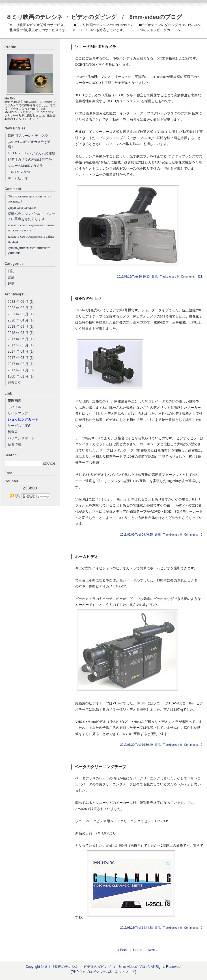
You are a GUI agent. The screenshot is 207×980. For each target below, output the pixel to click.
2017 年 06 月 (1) (21, 339)
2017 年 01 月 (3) (21, 370)
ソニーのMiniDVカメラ (95, 47)
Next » (153, 950)
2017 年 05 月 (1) (21, 345)
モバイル (14, 407)
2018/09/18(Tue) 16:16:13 (133, 277)
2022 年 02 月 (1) (21, 308)
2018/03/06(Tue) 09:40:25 (136, 535)
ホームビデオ (87, 557)
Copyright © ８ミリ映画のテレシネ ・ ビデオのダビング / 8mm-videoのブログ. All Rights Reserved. (103, 967)
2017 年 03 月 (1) (21, 358)
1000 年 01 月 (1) (21, 376)
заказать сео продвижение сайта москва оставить (31, 228)
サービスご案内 (20, 426)
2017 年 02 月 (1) (21, 364)
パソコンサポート (21, 438)
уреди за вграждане (22, 208)
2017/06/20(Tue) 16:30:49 (136, 745)
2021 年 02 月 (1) (21, 314)
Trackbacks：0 (169, 277)
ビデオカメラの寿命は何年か (30, 159)
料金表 (13, 432)
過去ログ (14, 383)
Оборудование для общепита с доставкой (30, 199)
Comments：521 (192, 277)
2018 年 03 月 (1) (21, 333)
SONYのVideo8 (88, 299)
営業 (11, 277)
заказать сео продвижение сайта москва (31, 239)
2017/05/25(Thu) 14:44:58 (137, 928)
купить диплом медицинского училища (29, 250)
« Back (123, 950)
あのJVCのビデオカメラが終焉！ (29, 144)
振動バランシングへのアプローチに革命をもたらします (31, 216)
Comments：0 (193, 535)
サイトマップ (18, 413)
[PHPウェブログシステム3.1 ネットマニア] (103, 972)
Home (138, 950)
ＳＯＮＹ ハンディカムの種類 (31, 153)
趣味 (158, 535)
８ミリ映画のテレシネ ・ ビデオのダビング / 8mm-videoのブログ (94, 17)
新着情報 (14, 444)
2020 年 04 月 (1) (21, 320)
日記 (155, 277)
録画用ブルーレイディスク (28, 136)
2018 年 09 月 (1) (21, 327)
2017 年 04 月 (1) (21, 351)
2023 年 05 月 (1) (21, 302)
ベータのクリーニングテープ (100, 767)
